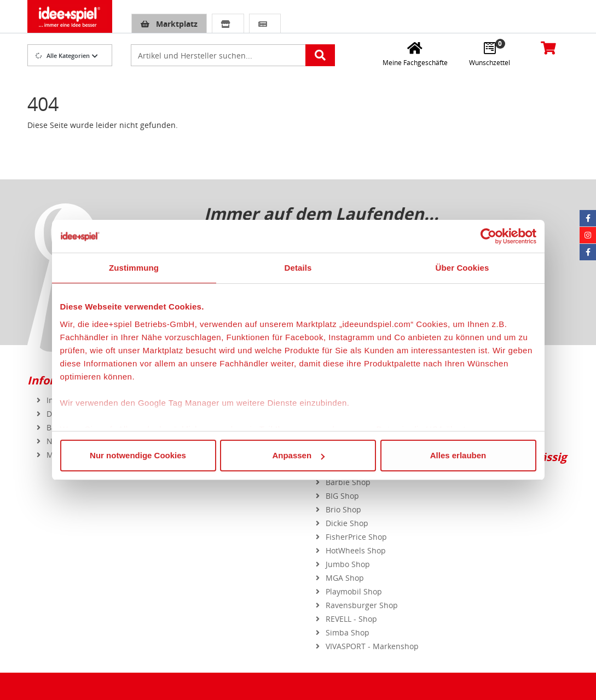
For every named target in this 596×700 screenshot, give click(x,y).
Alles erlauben (458, 455)
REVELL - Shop (351, 619)
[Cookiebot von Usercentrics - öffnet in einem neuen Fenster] (488, 236)
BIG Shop (342, 496)
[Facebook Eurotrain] (588, 252)
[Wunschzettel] (490, 54)
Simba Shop (348, 632)
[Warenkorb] (548, 48)
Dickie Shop (347, 523)
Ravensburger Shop (362, 605)
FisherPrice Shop (356, 537)
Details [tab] (298, 268)
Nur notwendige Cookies (138, 455)
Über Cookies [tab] (462, 268)
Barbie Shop (348, 482)
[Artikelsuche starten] (320, 55)
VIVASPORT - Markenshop (372, 646)
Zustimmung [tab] (134, 268)
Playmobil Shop (354, 591)
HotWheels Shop (356, 550)
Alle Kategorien (62, 56)
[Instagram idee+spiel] (588, 235)
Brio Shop (343, 509)
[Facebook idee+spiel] (588, 218)
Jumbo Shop (348, 564)
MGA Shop (345, 578)
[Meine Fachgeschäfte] (415, 54)
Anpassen (298, 455)
